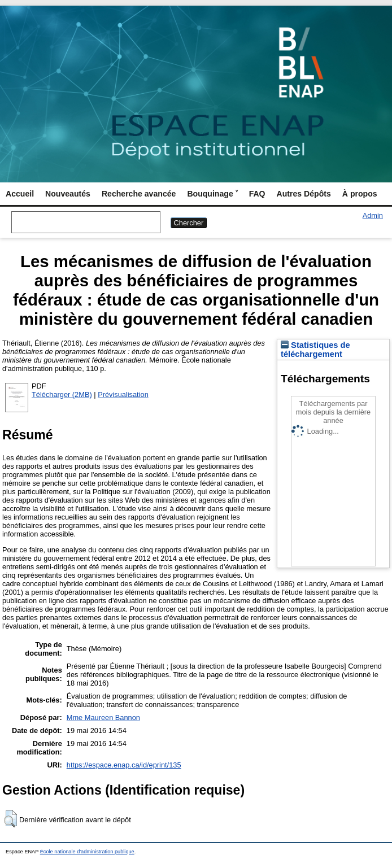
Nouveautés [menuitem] (68, 194)
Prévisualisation (123, 394)
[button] (10, 819)
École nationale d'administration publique (87, 852)
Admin (373, 215)
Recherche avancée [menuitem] (139, 194)
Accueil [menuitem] (20, 194)
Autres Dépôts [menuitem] (304, 194)
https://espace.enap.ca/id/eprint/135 (124, 765)
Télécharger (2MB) (62, 394)
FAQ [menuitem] (257, 194)
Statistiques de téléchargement (315, 350)
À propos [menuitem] (360, 194)
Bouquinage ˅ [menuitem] (212, 194)
